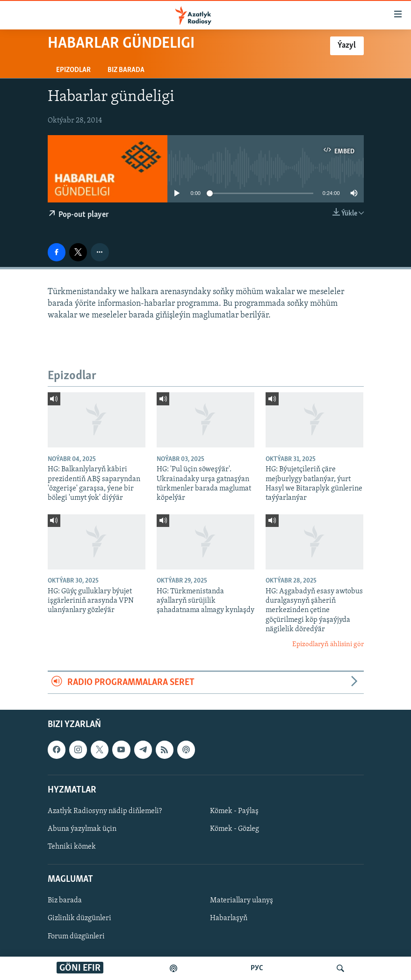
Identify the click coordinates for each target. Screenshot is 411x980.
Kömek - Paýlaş (234, 811)
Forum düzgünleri (76, 937)
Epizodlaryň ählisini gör (328, 645)
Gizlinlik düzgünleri (79, 919)
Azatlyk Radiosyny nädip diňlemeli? (105, 811)
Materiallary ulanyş (242, 901)
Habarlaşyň (229, 919)
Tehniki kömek (72, 847)
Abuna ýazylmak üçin (82, 829)
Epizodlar (73, 70)
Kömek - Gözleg (234, 829)
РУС (257, 968)
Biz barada (126, 70)
